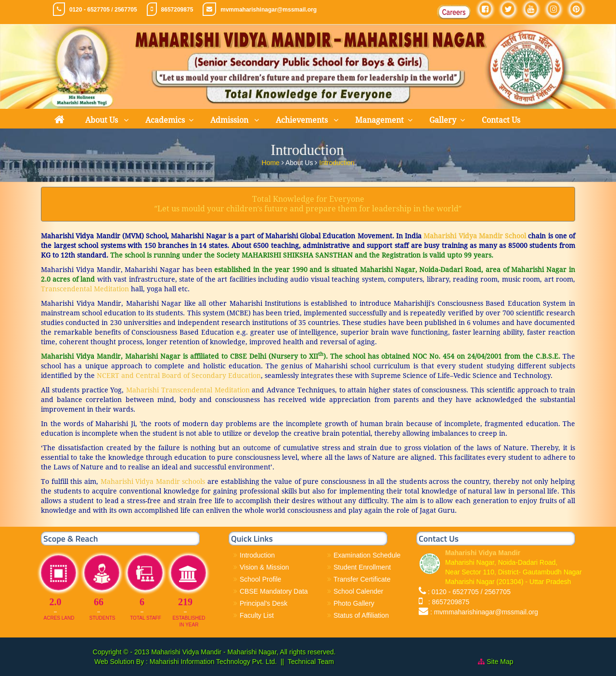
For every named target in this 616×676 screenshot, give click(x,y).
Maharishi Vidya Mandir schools (152, 481)
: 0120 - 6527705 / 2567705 (469, 592)
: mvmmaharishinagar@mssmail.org (484, 612)
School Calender (359, 591)
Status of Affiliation (361, 615)
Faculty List (257, 615)
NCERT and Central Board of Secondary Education (178, 376)
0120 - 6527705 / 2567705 (103, 10)
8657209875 (177, 10)
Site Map (500, 662)
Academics (165, 120)
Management (379, 120)
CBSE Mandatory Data (274, 591)
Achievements (303, 120)
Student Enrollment (362, 567)
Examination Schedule (367, 555)
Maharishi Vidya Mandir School (475, 236)
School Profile (260, 579)
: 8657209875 (447, 602)
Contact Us (501, 120)
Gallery (443, 120)
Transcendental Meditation (85, 289)
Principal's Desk (263, 603)
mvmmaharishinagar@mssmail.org (269, 10)
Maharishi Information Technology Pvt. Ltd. (212, 662)
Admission (230, 120)
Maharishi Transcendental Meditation (188, 390)
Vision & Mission (264, 567)
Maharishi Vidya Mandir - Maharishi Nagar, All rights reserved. (243, 652)
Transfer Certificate (362, 579)
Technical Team (311, 662)
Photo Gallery (354, 603)
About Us (103, 120)
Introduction (337, 161)
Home (272, 161)
